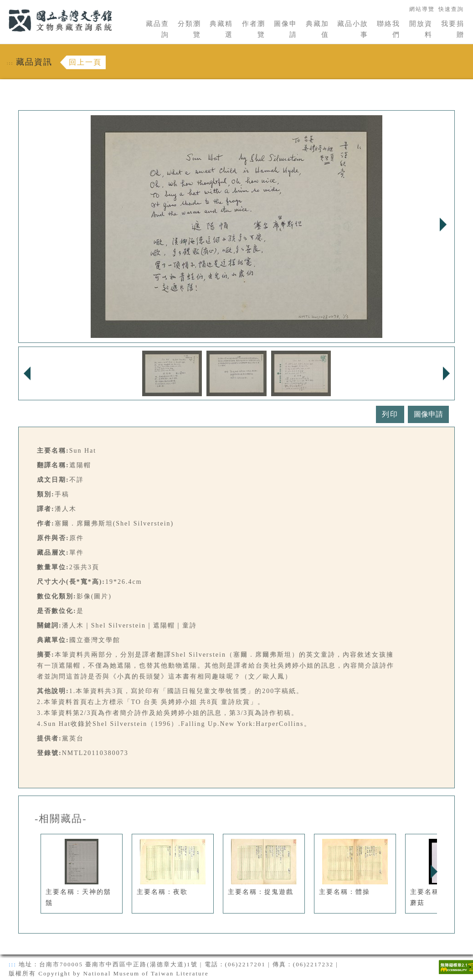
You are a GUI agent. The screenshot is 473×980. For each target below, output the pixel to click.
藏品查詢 (157, 29)
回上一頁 (85, 62)
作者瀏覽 (254, 29)
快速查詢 (451, 9)
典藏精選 (221, 29)
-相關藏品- (61, 819)
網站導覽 (422, 9)
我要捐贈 (453, 29)
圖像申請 (285, 29)
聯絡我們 (388, 29)
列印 (390, 414)
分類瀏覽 (189, 29)
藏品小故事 (353, 29)
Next (443, 225)
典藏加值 (317, 29)
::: (3, 5)
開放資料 (421, 29)
